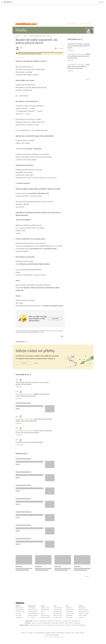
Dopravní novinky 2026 (84, 612)
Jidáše (42, 612)
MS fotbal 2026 (69, 616)
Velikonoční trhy (51, 621)
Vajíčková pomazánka (46, 617)
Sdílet (62, 48)
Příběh (27, 342)
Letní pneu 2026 (82, 608)
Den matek (18, 614)
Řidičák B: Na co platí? (84, 614)
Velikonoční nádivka (45, 608)
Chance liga (69, 608)
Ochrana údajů (60, 633)
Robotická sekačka (47, 623)
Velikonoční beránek (58, 608)
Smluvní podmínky (39, 633)
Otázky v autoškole (83, 616)
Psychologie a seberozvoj (76, 54)
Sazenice (34, 623)
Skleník (66, 623)
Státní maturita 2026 (20, 612)
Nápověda (48, 633)
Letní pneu (57, 625)
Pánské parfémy (82, 625)
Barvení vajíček (31, 608)
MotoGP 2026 (69, 617)
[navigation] (2, 2)
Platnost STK (81, 617)
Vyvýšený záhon (77, 623)
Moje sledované (71, 24)
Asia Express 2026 (66, 621)
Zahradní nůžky (55, 623)
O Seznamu (31, 633)
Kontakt (53, 633)
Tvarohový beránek (58, 610)
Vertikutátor (39, 623)
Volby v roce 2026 (19, 608)
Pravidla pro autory (70, 633)
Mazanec (43, 614)
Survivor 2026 (58, 621)
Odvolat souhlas (80, 633)
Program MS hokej (70, 614)
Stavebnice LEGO (41, 625)
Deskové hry (63, 625)
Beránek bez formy (58, 617)
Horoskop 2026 (19, 617)
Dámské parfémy (50, 625)
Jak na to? (36, 363)
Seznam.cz (101, 2)
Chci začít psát (85, 24)
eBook (57, 48)
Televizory (68, 625)
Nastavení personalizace (53, 635)
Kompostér (62, 623)
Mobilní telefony (33, 625)
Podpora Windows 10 (75, 621)
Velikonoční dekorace (33, 612)
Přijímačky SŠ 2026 (20, 610)
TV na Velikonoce (32, 617)
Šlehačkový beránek (58, 616)
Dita (21, 48)
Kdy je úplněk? (19, 616)
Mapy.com (36, 621)
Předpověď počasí (43, 621)
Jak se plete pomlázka (33, 610)
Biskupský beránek (58, 612)
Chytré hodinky (75, 625)
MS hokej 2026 (69, 612)
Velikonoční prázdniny (33, 616)
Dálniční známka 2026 (84, 610)
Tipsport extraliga (70, 610)
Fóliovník (71, 623)
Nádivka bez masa (45, 610)
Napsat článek (55, 319)
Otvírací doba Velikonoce (34, 614)
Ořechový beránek (57, 614)
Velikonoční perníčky (45, 616)
